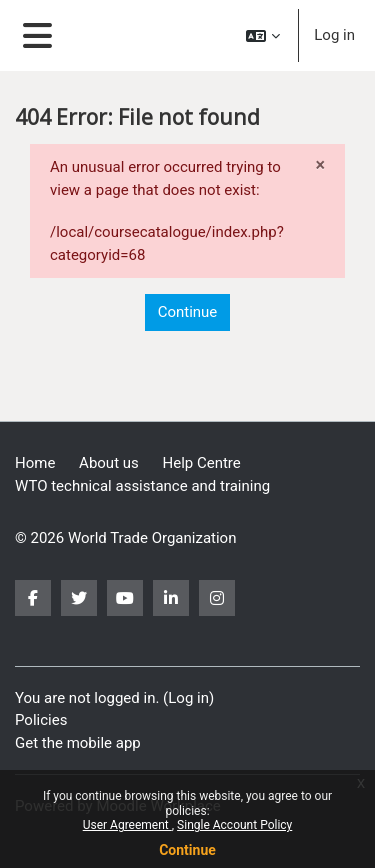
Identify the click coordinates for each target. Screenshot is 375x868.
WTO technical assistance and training (142, 486)
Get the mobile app (78, 743)
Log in (334, 35)
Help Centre (202, 463)
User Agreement (127, 825)
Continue (187, 850)
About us (109, 463)
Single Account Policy (234, 825)
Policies (41, 720)
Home (35, 463)
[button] (263, 35)
